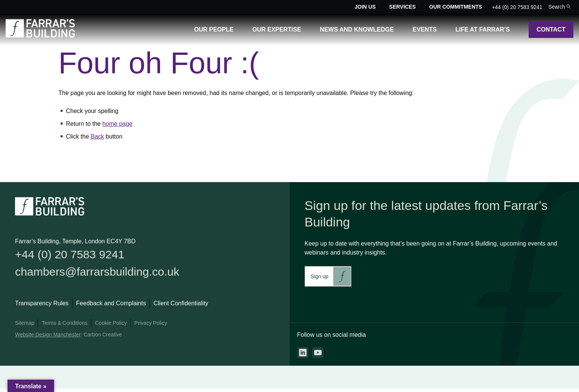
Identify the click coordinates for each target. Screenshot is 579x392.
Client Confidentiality (181, 307)
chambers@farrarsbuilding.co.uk (107, 274)
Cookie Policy (111, 327)
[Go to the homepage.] (40, 35)
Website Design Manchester (48, 339)
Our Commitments (456, 7)
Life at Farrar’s (483, 29)
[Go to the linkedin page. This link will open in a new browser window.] (303, 353)
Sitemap (25, 327)
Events (425, 29)
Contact (551, 29)
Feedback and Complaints (111, 307)
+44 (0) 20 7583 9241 (517, 7)
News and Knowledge (357, 29)
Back (97, 136)
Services (403, 7)
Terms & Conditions (64, 327)
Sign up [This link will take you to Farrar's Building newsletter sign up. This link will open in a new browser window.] (320, 276)
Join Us (365, 7)
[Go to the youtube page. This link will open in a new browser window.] (318, 353)
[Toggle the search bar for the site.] (559, 7)
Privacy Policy (151, 327)
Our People (214, 29)
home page (117, 124)
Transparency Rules (42, 307)
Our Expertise (277, 29)
